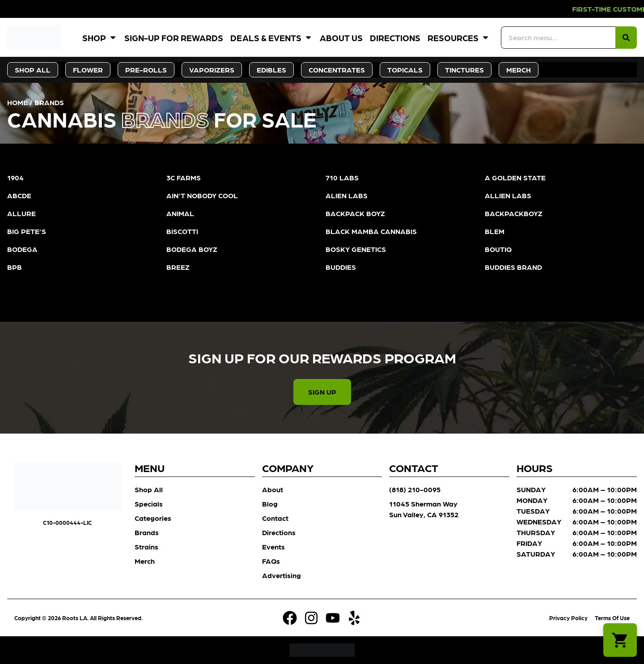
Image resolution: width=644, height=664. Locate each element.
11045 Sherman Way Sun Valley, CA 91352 (424, 509)
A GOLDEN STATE (515, 177)
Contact (275, 518)
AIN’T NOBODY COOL (202, 195)
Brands (147, 532)
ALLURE (21, 213)
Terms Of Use (612, 618)
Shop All (149, 489)
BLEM (495, 231)
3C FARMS (184, 177)
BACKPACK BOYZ (355, 213)
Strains (146, 547)
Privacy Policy (568, 618)
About (273, 489)
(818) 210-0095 (415, 489)
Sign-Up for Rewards (174, 37)
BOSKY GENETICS (356, 249)
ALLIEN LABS (508, 195)
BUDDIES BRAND (513, 267)
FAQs (271, 561)
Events (273, 547)
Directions (395, 37)
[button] (620, 640)
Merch (145, 561)
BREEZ (178, 267)
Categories (153, 518)
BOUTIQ (498, 249)
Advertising (282, 575)
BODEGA (22, 249)
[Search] (626, 38)
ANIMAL (180, 213)
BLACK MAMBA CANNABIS (371, 231)
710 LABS (342, 177)
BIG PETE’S (27, 231)
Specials (149, 504)
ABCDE (19, 195)
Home (17, 102)
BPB (15, 267)
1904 (15, 177)
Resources (459, 37)
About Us (341, 37)
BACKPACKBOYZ (514, 213)
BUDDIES (341, 267)
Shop (100, 37)
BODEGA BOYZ (192, 249)
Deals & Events (271, 37)
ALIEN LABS (347, 195)
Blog (270, 504)
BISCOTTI (182, 231)
